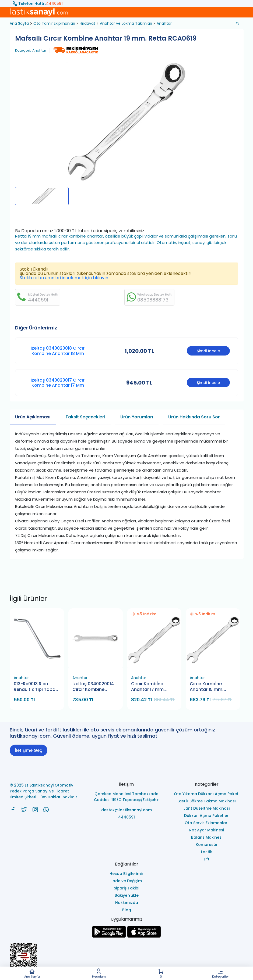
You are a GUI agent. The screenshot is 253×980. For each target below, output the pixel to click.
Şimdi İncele (208, 351)
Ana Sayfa (32, 973)
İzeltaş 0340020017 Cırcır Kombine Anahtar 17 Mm (58, 383)
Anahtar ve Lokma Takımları (126, 23)
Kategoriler (221, 973)
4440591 (54, 3)
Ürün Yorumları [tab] (137, 417)
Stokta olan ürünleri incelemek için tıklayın (64, 278)
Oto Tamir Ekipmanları (54, 23)
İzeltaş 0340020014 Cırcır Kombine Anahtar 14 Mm (93, 687)
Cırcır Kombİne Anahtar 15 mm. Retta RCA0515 (207, 687)
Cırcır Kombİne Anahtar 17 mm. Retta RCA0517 (148, 687)
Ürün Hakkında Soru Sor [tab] (194, 417)
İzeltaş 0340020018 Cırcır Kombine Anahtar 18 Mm (58, 351)
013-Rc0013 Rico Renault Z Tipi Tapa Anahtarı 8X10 (35, 687)
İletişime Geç (29, 750)
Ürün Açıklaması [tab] (33, 417)
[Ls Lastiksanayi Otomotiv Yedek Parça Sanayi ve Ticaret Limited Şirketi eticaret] (127, 959)
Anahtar (164, 23)
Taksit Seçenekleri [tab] (85, 417)
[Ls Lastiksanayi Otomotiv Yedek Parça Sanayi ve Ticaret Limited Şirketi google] (109, 936)
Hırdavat (87, 23)
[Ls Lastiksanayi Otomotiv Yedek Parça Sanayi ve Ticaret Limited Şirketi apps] (144, 936)
